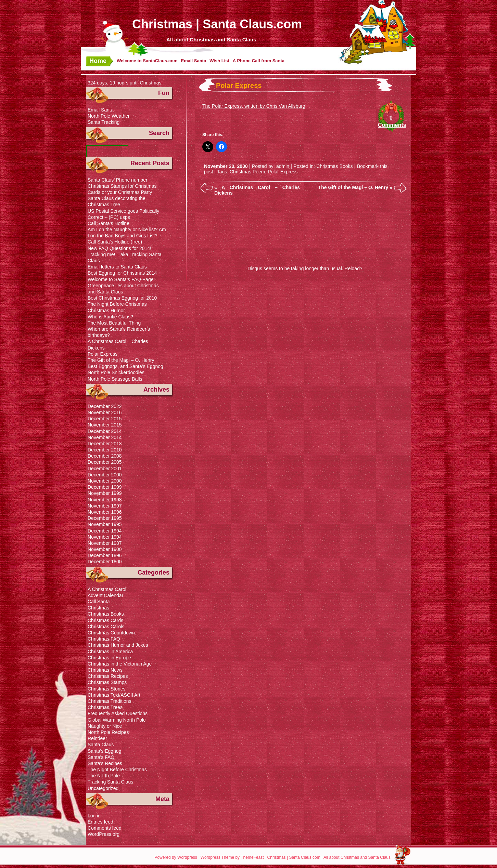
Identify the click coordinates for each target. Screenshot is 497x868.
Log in (94, 816)
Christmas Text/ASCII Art (114, 695)
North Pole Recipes (108, 732)
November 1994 (105, 537)
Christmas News (105, 670)
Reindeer (97, 738)
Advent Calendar (105, 595)
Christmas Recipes (108, 676)
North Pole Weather (109, 116)
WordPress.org (104, 834)
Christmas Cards (105, 620)
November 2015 (105, 425)
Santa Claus (101, 745)
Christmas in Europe (109, 658)
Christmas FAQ (104, 639)
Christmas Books (334, 166)
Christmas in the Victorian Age (120, 664)
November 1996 (105, 512)
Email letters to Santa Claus (117, 267)
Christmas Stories (106, 689)
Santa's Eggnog (104, 751)
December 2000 (105, 475)
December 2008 (105, 456)
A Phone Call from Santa (259, 61)
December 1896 (105, 555)
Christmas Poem (247, 172)
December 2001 (105, 469)
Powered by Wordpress (176, 857)
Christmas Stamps (107, 682)
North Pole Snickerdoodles (116, 372)
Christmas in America (110, 652)
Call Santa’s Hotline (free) (115, 242)
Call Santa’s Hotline (109, 223)
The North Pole (104, 776)
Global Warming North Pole (117, 720)
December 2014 (105, 431)
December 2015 (105, 419)
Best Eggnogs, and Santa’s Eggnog (125, 366)
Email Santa (193, 61)
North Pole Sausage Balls (115, 379)
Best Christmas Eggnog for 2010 (122, 298)
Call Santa (99, 602)
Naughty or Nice (105, 726)
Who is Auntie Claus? (110, 317)
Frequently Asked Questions (118, 713)
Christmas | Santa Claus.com (217, 24)
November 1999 (105, 493)
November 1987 (105, 543)
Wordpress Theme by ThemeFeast (232, 857)
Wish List (219, 61)
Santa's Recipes (105, 763)
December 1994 (105, 531)
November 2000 (105, 481)
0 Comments (391, 121)
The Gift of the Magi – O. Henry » (355, 187)
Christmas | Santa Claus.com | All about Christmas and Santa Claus (329, 857)
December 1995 (105, 518)
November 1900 (105, 549)
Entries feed (100, 822)
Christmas (98, 608)
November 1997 (105, 506)
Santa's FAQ (101, 757)
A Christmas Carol (107, 589)
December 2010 (105, 450)
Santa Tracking (104, 122)
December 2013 (105, 444)
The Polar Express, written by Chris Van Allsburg (254, 106)
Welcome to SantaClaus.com (147, 61)
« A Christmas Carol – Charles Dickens (257, 190)
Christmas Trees (105, 707)
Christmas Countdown (111, 633)
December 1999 (105, 487)
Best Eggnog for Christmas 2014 (122, 273)
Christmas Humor (106, 311)
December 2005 (105, 462)
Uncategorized (103, 788)
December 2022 (105, 406)
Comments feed (105, 828)
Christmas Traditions (110, 701)
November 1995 (105, 524)
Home (98, 61)
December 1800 (105, 562)
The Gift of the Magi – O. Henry (121, 360)
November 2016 (105, 412)
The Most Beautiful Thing (114, 323)
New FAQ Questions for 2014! (119, 248)
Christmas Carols (106, 627)
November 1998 (105, 500)
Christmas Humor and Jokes (118, 645)
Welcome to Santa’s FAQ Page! (121, 279)
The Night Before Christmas (117, 304)
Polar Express (239, 86)
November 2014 (105, 437)
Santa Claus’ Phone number (118, 180)
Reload (352, 268)
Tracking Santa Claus (110, 782)
